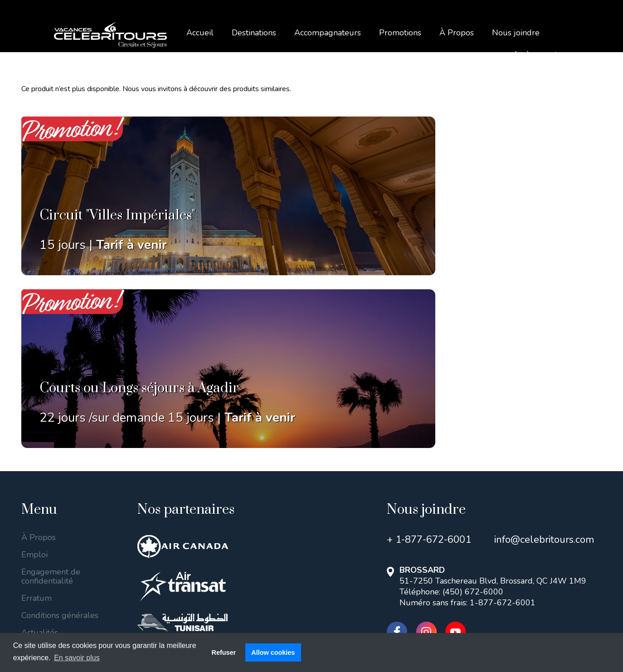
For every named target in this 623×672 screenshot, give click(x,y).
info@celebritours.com (544, 371)
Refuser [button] (224, 653)
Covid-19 (38, 481)
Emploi (34, 386)
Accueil (200, 33)
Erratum (37, 429)
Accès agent (535, 54)
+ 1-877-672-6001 (429, 371)
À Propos (457, 33)
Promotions (400, 33)
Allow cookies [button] (273, 653)
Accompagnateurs (328, 33)
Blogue (35, 498)
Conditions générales (60, 447)
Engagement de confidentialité (51, 408)
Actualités (40, 464)
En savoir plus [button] (77, 658)
